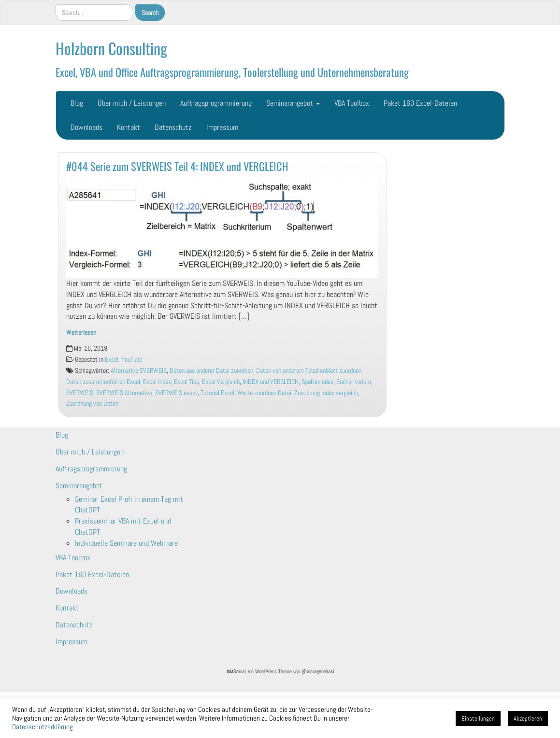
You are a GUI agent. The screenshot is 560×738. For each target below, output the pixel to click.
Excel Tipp (187, 382)
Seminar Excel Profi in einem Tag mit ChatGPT (129, 505)
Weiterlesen (81, 333)
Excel (112, 360)
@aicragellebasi (318, 671)
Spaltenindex (317, 382)
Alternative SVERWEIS (139, 371)
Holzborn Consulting (111, 48)
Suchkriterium (354, 382)
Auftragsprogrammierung (216, 103)
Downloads (86, 127)
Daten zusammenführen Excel (103, 382)
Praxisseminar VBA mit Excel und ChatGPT (123, 526)
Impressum (222, 127)
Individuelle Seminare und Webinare (126, 543)
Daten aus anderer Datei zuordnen (211, 371)
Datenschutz (173, 127)
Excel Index (157, 382)
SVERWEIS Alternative (124, 393)
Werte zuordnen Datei (264, 393)
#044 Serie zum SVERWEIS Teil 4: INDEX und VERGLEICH (177, 166)
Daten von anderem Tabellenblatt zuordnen (309, 371)
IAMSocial (236, 671)
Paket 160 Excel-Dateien (420, 103)
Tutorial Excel (217, 393)
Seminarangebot (293, 103)
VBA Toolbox (352, 103)
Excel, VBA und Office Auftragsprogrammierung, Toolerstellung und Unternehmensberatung (232, 72)
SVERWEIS (80, 393)
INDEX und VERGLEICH (271, 382)
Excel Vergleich (221, 382)
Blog (77, 103)
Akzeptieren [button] (528, 718)
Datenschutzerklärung (43, 727)
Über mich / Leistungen (132, 103)
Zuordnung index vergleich (326, 393)
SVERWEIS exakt (176, 393)
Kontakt (129, 127)
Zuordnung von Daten (92, 404)
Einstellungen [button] (478, 718)
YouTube (132, 360)
